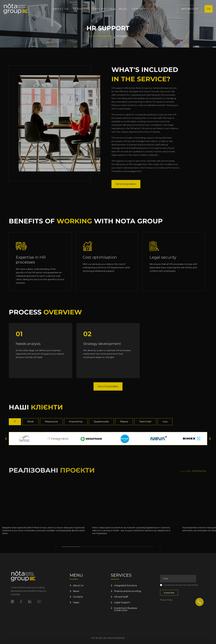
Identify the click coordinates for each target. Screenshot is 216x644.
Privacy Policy (166, 600)
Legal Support (122, 603)
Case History (104, 9)
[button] (6, 483)
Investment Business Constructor (125, 609)
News (76, 591)
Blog (123, 9)
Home (92, 36)
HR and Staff (121, 597)
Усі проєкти (196, 530)
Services (81, 9)
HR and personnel (105, 36)
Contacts (140, 9)
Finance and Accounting (128, 591)
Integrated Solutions (125, 586)
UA (209, 9)
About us (61, 9)
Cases (76, 603)
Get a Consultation (126, 194)
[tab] (15, 466)
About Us (78, 586)
